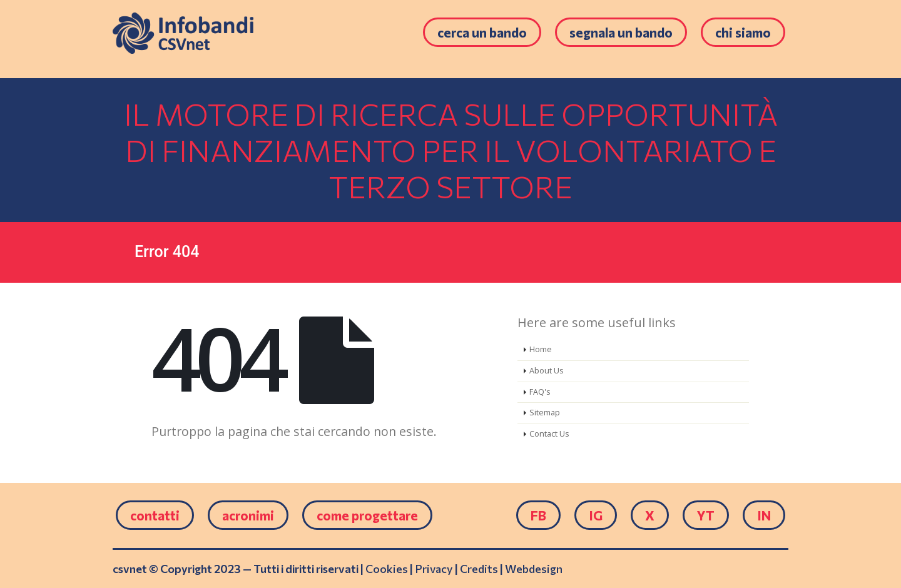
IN (764, 515)
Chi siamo (743, 32)
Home (541, 349)
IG (596, 515)
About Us (547, 371)
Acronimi (248, 515)
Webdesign (534, 569)
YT (706, 515)
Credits (479, 569)
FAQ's (540, 392)
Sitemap (545, 413)
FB (538, 515)
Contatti (155, 515)
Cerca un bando (482, 32)
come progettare (367, 515)
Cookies (387, 569)
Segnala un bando (621, 32)
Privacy (434, 569)
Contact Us (549, 434)
